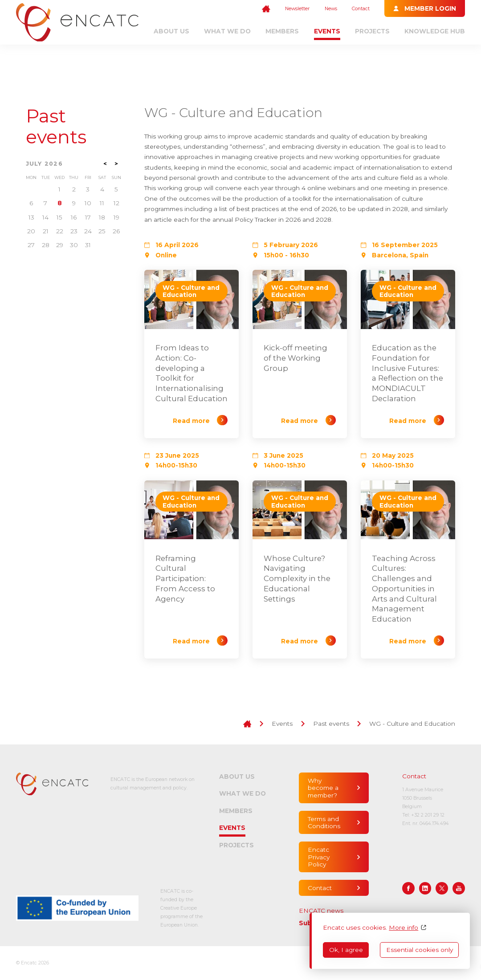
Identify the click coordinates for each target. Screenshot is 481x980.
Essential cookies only (420, 950)
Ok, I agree (346, 950)
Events (327, 31)
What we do (227, 31)
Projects (372, 31)
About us (171, 31)
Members (282, 31)
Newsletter (297, 9)
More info (404, 927)
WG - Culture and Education (412, 724)
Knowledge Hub (435, 31)
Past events (56, 126)
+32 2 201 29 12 (428, 815)
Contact (361, 9)
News (331, 9)
